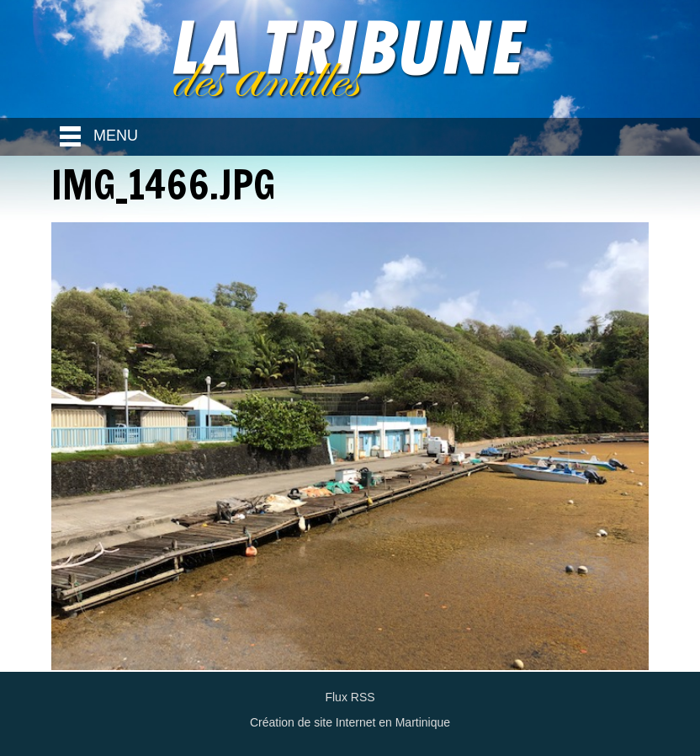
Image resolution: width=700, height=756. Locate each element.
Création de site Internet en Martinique (350, 722)
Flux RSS (350, 697)
